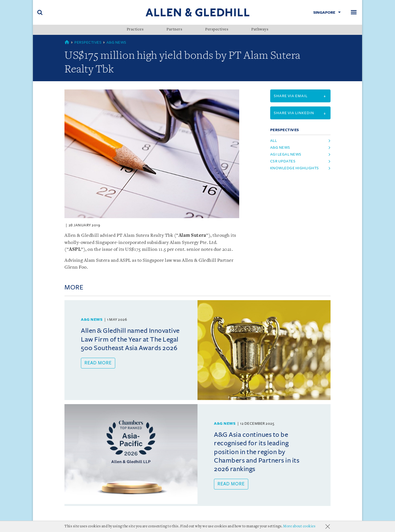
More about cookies (299, 526)
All (274, 141)
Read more (98, 363)
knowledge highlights (295, 168)
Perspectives (217, 30)
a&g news (280, 147)
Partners (174, 30)
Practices (135, 30)
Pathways (260, 30)
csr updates (283, 161)
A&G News (116, 42)
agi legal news (286, 154)
